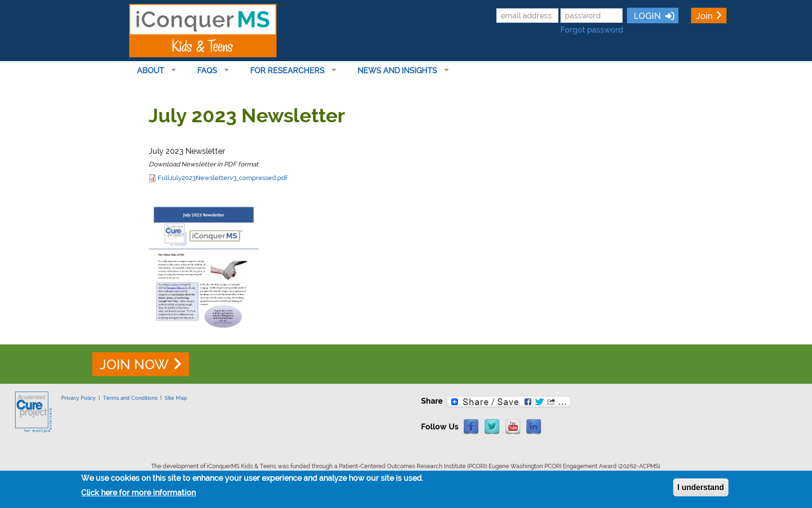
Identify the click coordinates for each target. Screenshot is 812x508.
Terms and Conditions (130, 398)
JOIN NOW (134, 365)
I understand (701, 487)
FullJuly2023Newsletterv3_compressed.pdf (223, 178)
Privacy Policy (78, 398)
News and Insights (399, 71)
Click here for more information (138, 493)
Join (704, 16)
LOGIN (646, 16)
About (152, 71)
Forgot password (592, 30)
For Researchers (289, 71)
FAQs (209, 71)
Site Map (176, 398)
